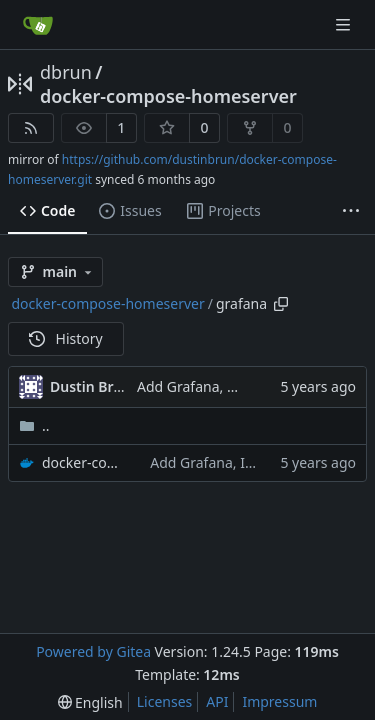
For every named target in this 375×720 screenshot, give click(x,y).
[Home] (38, 25)
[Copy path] (281, 304)
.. (34, 425)
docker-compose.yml (86, 462)
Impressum (279, 701)
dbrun (66, 72)
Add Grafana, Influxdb (209, 386)
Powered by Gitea (93, 651)
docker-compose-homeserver (168, 96)
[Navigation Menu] (345, 24)
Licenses (165, 701)
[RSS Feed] (31, 128)
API (217, 701)
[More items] (351, 212)
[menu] (90, 702)
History (66, 338)
